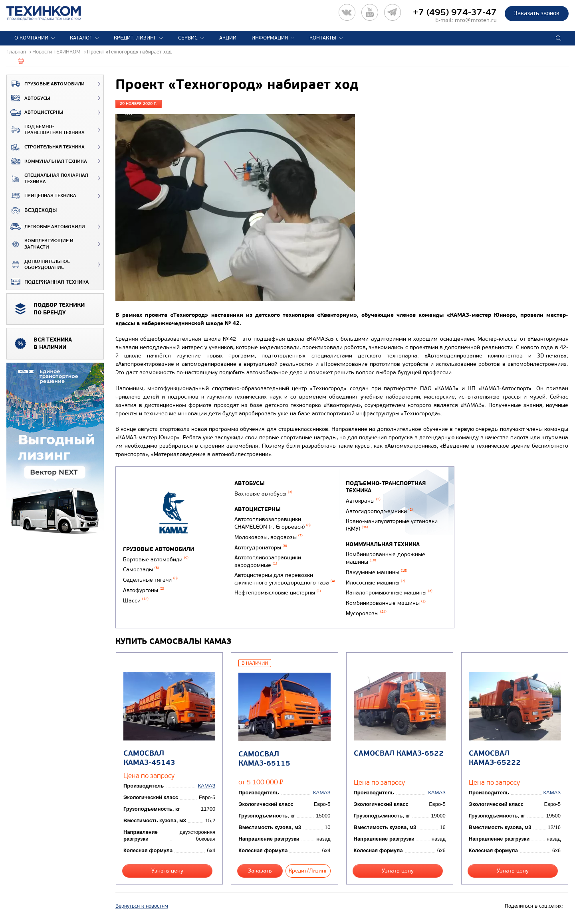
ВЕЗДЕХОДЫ (32, 210)
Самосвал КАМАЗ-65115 (264, 759)
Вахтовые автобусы (263, 494)
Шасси (136, 601)
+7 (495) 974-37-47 (455, 12)
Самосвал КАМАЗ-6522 (399, 753)
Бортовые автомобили (156, 560)
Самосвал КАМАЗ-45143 (149, 758)
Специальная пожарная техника (48, 179)
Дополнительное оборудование (38, 265)
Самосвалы (141, 570)
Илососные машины (376, 583)
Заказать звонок (537, 13)
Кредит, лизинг (135, 38)
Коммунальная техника (47, 161)
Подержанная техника (48, 282)
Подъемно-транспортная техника (46, 130)
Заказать (260, 871)
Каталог (81, 38)
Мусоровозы (366, 613)
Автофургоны (144, 590)
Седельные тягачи (150, 580)
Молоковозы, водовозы (269, 537)
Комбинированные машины (386, 603)
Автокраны (363, 501)
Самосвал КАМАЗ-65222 (495, 758)
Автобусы (28, 98)
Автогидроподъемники (379, 511)
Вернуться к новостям (142, 906)
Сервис (188, 38)
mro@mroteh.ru (476, 20)
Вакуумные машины (377, 572)
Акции (228, 38)
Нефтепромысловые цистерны (278, 593)
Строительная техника (46, 147)
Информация (270, 38)
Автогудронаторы (261, 548)
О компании (31, 38)
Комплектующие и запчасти (40, 244)
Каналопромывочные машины (389, 593)
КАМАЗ (207, 786)
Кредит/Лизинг (308, 871)
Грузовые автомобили (46, 84)
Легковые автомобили (46, 227)
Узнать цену (167, 871)
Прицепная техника (42, 196)
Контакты (323, 38)
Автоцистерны (35, 113)
